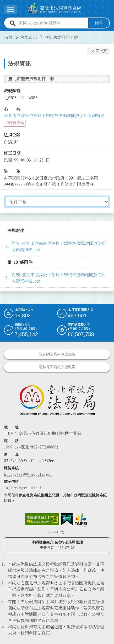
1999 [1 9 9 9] (8, 447)
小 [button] (50, 532)
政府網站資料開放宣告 (57, 354)
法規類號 (12, 91)
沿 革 (12, 171)
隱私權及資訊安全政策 (57, 367)
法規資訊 (29, 37)
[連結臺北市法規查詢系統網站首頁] (55, 9)
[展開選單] (10, 10)
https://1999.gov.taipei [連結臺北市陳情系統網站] (28, 474)
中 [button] (56, 532)
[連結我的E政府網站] (67, 519)
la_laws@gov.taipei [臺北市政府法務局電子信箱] (23, 488)
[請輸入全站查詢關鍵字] (52, 23)
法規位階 (12, 135)
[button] (99, 51)
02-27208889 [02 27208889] (45, 447)
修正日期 (12, 153)
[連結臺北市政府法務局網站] (57, 400)
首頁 (8, 37)
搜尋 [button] (99, 23)
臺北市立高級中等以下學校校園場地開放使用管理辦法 (54, 116)
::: (3, 34)
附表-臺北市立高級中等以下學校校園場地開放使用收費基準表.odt (59, 246)
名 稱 (12, 109)
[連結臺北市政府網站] (81, 520)
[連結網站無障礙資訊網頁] (42, 519)
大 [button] (62, 532)
